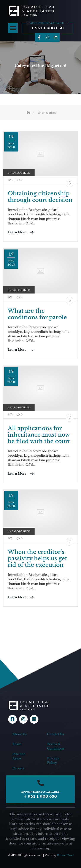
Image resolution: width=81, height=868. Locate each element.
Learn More (17, 232)
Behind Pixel (65, 855)
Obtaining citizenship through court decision (40, 197)
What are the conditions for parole (37, 314)
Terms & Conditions (56, 746)
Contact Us (56, 734)
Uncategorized (19, 173)
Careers (18, 768)
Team (17, 744)
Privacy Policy (53, 761)
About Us (20, 734)
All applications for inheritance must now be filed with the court (39, 435)
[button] (13, 28)
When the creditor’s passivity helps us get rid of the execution (37, 558)
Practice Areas (19, 756)
